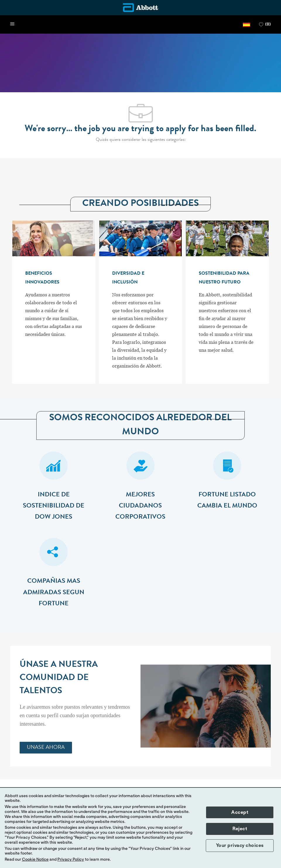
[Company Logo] (140, 8)
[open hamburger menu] (12, 24)
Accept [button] (240, 812)
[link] (46, 748)
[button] (247, 24)
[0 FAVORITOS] (265, 25)
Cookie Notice (35, 860)
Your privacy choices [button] (240, 845)
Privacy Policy (71, 860)
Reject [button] (240, 829)
